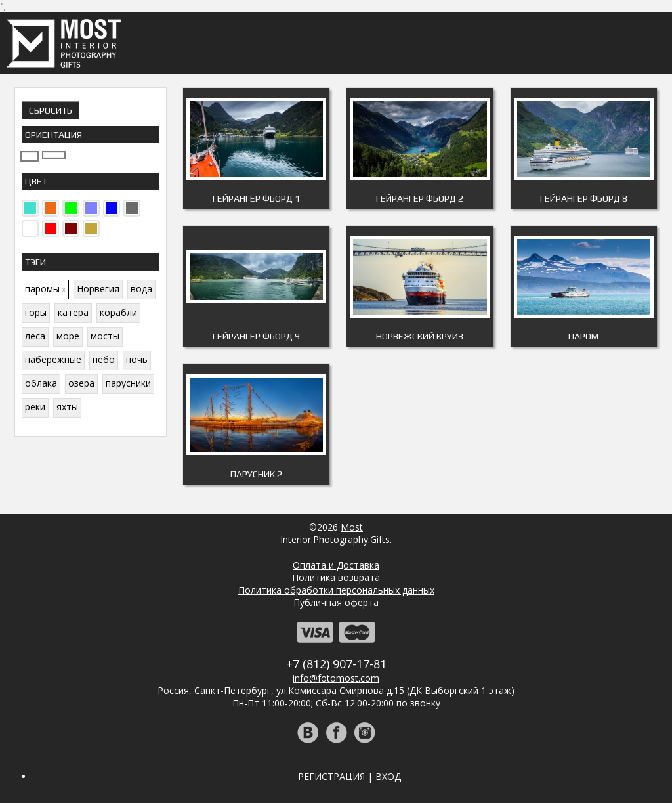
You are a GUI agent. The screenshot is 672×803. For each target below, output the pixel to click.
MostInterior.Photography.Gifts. (336, 533)
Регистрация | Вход (349, 776)
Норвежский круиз (420, 336)
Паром (583, 336)
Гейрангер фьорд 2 (420, 198)
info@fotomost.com (336, 678)
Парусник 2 (256, 474)
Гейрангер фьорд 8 (584, 198)
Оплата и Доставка (336, 565)
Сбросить (51, 110)
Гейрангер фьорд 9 (256, 336)
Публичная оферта (336, 602)
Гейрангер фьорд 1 (256, 198)
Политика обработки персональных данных (336, 590)
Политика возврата (336, 577)
